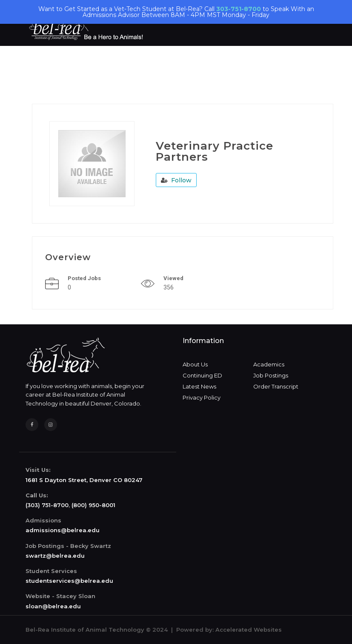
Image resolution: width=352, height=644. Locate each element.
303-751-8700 (239, 9)
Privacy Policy (202, 397)
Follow (176, 180)
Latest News (199, 386)
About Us (195, 364)
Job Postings (271, 375)
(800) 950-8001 (93, 505)
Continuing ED (202, 375)
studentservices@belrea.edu (69, 581)
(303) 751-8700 (47, 505)
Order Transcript (276, 386)
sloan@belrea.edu (53, 606)
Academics (269, 364)
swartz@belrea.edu (55, 556)
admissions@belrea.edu (63, 530)
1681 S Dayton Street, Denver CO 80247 (84, 480)
